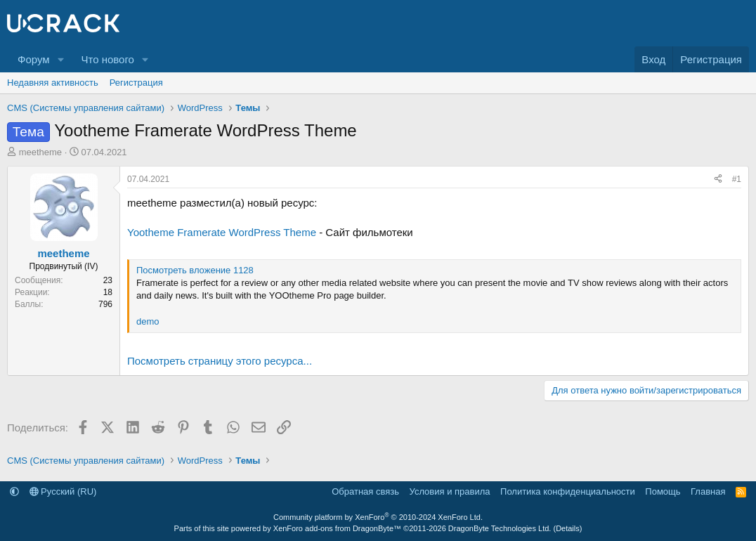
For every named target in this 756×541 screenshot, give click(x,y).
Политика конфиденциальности (568, 491)
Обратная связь (365, 491)
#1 (737, 179)
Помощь (663, 491)
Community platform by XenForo (378, 517)
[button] (60, 59)
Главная (708, 491)
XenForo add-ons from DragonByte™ (337, 528)
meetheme (40, 152)
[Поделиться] (718, 180)
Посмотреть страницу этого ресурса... (220, 361)
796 (105, 304)
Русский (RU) (63, 491)
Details (568, 528)
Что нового (107, 59)
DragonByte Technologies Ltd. (500, 528)
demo (148, 321)
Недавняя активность (53, 83)
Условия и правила (450, 491)
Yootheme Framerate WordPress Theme (222, 232)
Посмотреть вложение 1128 (195, 270)
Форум (34, 59)
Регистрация (136, 83)
